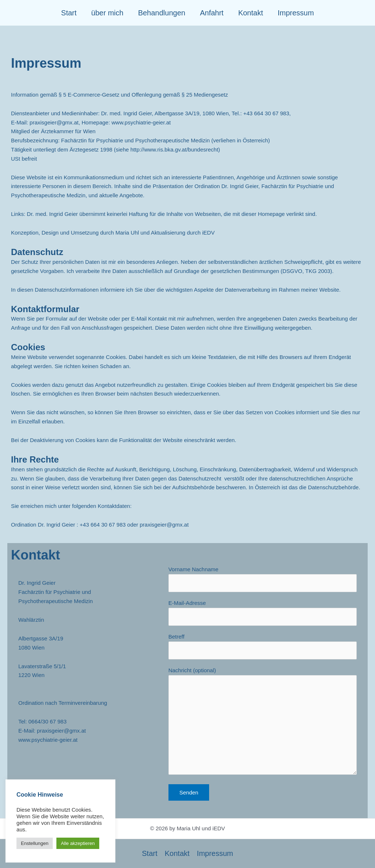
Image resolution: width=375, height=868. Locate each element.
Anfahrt (212, 13)
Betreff (263, 646)
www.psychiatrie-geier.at (48, 740)
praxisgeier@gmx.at (54, 122)
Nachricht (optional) (263, 722)
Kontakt (250, 13)
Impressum (296, 13)
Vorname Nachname (263, 579)
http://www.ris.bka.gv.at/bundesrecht (174, 149)
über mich (107, 13)
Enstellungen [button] (35, 843)
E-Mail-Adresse (263, 613)
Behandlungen (162, 13)
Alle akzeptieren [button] (78, 843)
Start (69, 13)
